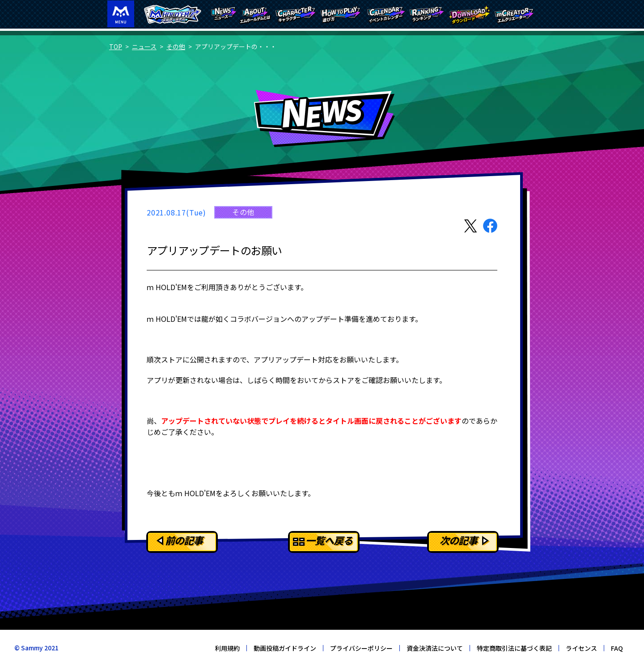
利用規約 (227, 648)
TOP (116, 46)
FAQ (617, 648)
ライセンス (581, 648)
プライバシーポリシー (361, 648)
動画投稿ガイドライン (285, 648)
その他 (176, 46)
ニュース (144, 46)
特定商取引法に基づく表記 (514, 648)
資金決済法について (435, 648)
